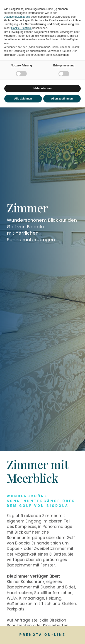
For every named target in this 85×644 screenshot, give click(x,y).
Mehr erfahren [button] (42, 88)
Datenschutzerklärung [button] (17, 17)
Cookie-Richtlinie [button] (21, 28)
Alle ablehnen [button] (23, 99)
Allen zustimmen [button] (62, 99)
